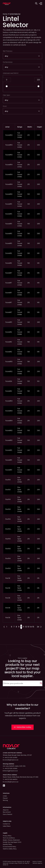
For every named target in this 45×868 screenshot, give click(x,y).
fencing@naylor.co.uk (11, 771)
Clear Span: (7, 95)
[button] (7, 86)
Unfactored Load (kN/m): (11, 73)
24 (38, 627)
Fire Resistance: (8, 62)
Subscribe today (22, 727)
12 (26, 627)
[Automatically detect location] (4, 683)
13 (28, 627)
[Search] (41, 683)
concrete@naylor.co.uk (11, 760)
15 (33, 627)
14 (31, 627)
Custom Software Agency (37, 862)
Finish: (5, 106)
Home (5, 14)
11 (24, 627)
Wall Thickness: (8, 51)
